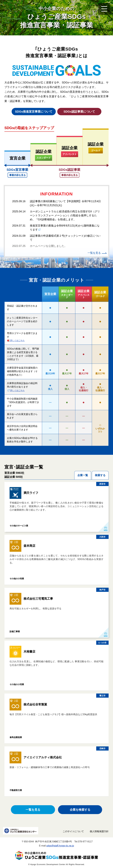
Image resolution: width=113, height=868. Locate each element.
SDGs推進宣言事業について (34, 112)
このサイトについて (73, 831)
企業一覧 (83, 475)
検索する (100, 475)
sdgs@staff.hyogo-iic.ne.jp (60, 846)
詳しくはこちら (17, 340)
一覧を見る (94, 253)
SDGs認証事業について (79, 112)
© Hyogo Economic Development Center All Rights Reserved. (56, 864)
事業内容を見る (18, 175)
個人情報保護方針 (99, 831)
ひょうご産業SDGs (56, 17)
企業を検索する (80, 810)
